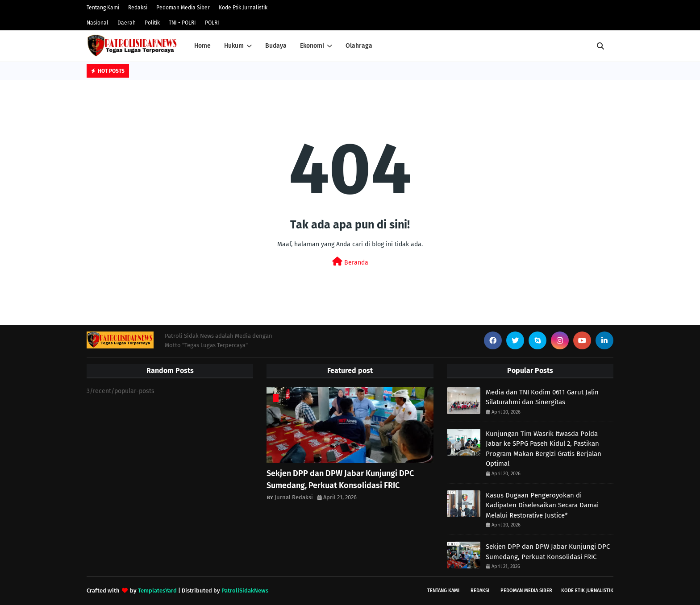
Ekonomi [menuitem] (312, 46)
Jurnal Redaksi (294, 497)
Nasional (98, 23)
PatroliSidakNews (245, 590)
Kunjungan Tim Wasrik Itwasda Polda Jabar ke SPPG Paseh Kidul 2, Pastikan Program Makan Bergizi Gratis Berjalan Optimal (544, 449)
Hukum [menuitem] (234, 46)
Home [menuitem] (202, 46)
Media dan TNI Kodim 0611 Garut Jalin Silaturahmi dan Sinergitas (542, 397)
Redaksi (138, 8)
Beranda (350, 262)
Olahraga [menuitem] (359, 46)
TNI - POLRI (182, 23)
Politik (152, 23)
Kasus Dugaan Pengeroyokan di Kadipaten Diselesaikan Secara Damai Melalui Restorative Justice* (542, 505)
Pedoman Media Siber (183, 8)
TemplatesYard (157, 590)
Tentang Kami (103, 8)
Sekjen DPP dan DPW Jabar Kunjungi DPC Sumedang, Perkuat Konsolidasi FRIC (340, 479)
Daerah (127, 23)
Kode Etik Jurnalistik (243, 8)
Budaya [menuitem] (276, 46)
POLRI (212, 23)
